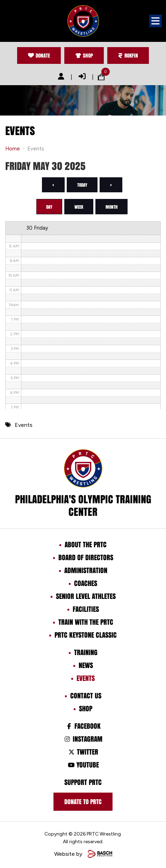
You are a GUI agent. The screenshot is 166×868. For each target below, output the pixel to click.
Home (13, 149)
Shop (84, 56)
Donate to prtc (83, 802)
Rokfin (129, 56)
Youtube (83, 765)
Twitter (83, 752)
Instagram (83, 740)
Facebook (83, 727)
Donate (38, 56)
